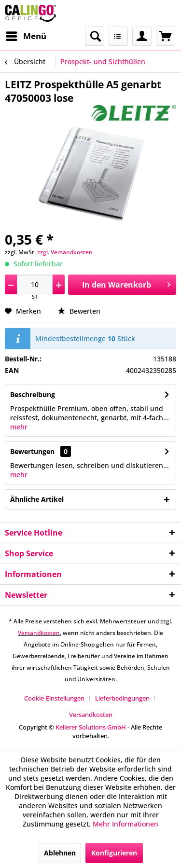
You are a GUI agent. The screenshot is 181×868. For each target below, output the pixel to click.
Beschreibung (33, 394)
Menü (26, 35)
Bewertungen (32, 451)
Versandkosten (39, 633)
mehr (19, 427)
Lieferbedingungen (122, 698)
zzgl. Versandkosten (65, 252)
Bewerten (79, 311)
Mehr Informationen (125, 824)
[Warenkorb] (166, 36)
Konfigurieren (114, 853)
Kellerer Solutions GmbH (91, 727)
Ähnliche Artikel (37, 499)
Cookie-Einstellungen (54, 698)
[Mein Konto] (142, 36)
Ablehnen (60, 853)
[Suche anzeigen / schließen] (95, 36)
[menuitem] (26, 36)
